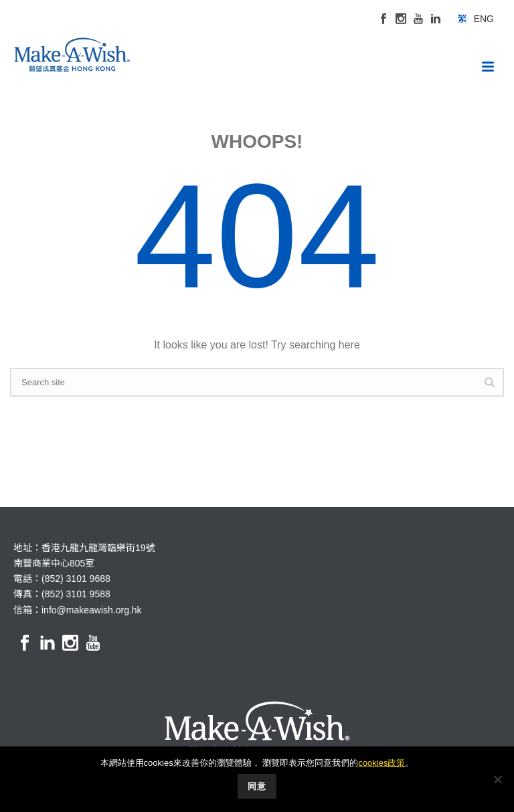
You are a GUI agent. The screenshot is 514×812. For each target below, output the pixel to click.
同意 (257, 786)
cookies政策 (381, 763)
